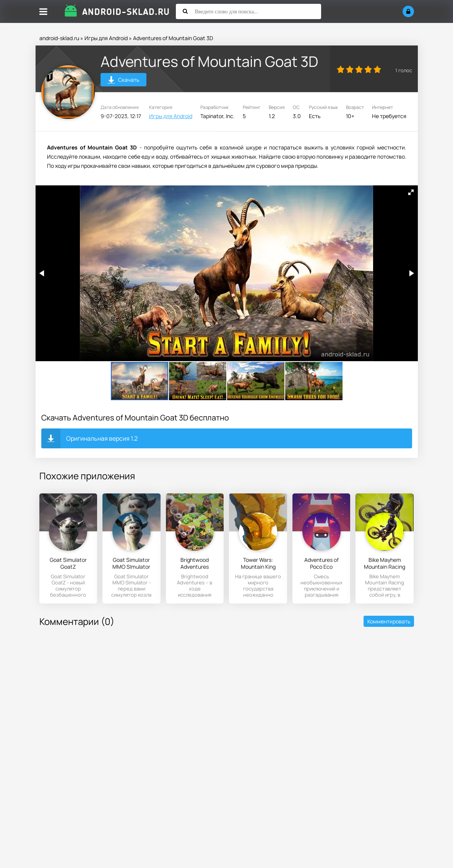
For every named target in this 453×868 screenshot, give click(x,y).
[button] (411, 192)
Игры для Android (106, 38)
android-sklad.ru (59, 38)
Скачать (123, 81)
